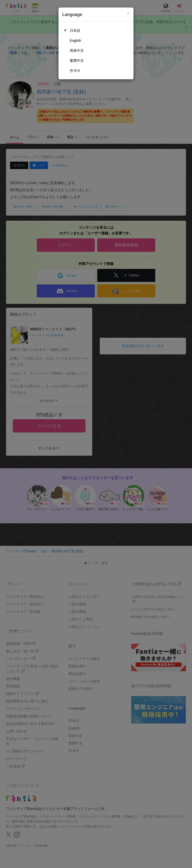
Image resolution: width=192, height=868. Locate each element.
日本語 (75, 31)
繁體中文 (77, 61)
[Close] (128, 13)
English (75, 41)
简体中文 (77, 51)
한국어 (75, 71)
